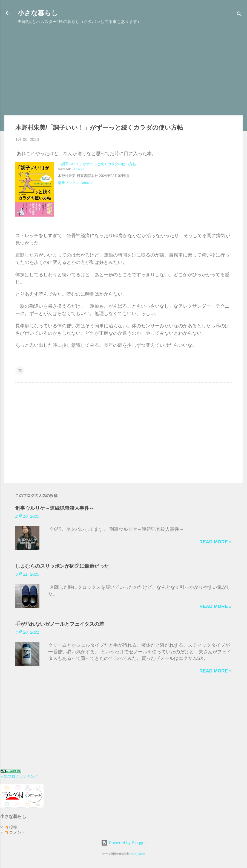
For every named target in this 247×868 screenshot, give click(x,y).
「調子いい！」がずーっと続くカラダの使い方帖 (97, 164)
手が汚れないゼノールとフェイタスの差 (60, 624)
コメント (15, 832)
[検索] (239, 15)
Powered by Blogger (123, 843)
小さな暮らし (38, 13)
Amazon (87, 183)
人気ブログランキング (19, 777)
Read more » (216, 542)
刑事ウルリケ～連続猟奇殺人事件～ (55, 508)
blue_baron (138, 854)
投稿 (11, 827)
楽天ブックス (68, 183)
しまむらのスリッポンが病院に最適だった (62, 566)
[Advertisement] (124, 73)
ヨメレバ (78, 169)
